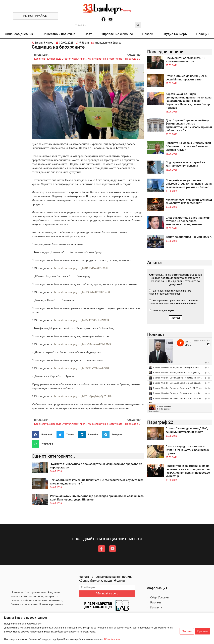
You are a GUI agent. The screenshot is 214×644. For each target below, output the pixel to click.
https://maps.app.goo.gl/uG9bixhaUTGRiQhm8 (82, 292)
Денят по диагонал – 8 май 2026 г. (189, 237)
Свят (88, 34)
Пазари (148, 34)
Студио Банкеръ (175, 34)
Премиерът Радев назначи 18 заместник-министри (185, 60)
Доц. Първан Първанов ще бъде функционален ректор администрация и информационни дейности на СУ (189, 125)
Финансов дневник (19, 34)
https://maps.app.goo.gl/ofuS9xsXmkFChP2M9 (83, 344)
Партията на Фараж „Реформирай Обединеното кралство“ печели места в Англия (188, 146)
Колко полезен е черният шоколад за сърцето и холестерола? (189, 201)
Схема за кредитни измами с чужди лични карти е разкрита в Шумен (187, 450)
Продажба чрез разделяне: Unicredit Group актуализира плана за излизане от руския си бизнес (189, 184)
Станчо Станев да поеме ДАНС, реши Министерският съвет (187, 78)
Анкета (154, 263)
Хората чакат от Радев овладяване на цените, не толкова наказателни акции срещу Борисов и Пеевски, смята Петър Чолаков (189, 101)
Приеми (202, 631)
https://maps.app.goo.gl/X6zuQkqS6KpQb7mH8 (83, 396)
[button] (43, 435)
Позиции (203, 34)
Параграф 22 (160, 422)
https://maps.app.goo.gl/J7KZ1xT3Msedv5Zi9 (82, 368)
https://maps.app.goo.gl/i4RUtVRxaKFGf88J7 (81, 268)
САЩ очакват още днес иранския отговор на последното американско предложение (188, 221)
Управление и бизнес (117, 34)
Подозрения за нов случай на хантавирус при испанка (185, 164)
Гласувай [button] (176, 318)
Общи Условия (112, 639)
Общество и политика (59, 34)
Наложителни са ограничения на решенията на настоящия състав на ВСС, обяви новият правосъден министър (188, 471)
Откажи (187, 631)
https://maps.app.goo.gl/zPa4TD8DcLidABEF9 (82, 320)
